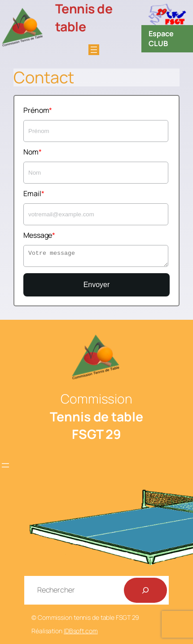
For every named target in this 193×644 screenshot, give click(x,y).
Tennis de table (84, 18)
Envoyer (97, 285)
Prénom (36, 110)
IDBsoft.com (81, 631)
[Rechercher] (145, 590)
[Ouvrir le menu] (94, 50)
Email (32, 193)
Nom (31, 152)
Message (38, 235)
